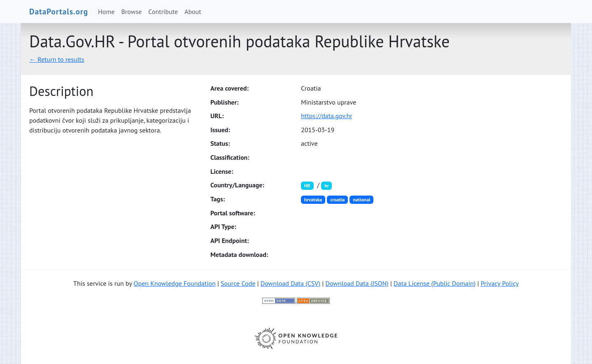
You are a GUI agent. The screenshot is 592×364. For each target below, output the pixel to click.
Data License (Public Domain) (435, 283)
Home (106, 12)
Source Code (238, 283)
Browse (132, 12)
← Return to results (57, 59)
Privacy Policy (500, 283)
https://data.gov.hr (327, 116)
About (193, 12)
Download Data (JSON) (357, 283)
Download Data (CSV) (290, 283)
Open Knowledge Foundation (175, 283)
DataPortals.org (59, 11)
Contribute (163, 12)
